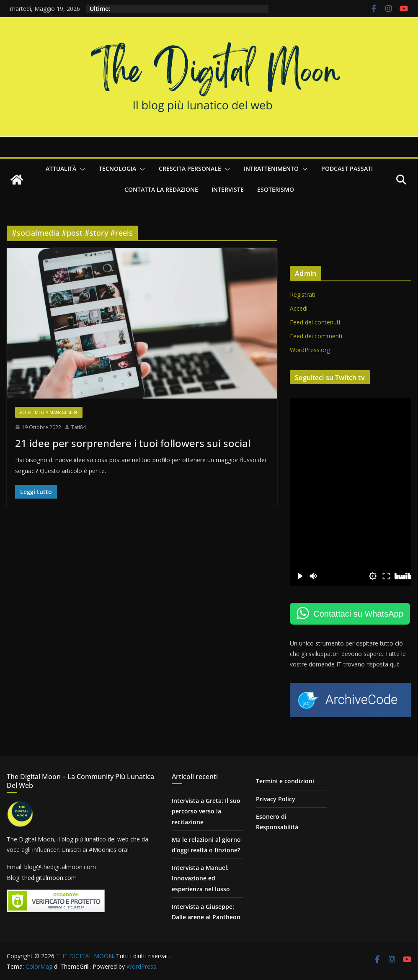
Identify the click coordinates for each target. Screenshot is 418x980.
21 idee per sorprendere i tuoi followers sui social (133, 443)
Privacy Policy (276, 799)
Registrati (303, 295)
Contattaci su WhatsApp (358, 614)
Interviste (228, 189)
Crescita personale (190, 168)
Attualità (61, 168)
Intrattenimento (271, 168)
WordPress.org (310, 350)
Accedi (299, 308)
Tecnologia (117, 168)
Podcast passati (347, 168)
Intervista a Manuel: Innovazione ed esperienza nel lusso (201, 878)
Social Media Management (49, 412)
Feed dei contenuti (315, 322)
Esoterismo (276, 189)
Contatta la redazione (161, 189)
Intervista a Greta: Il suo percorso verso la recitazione (206, 811)
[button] (81, 169)
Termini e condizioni (285, 781)
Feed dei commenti (316, 336)
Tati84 (79, 427)
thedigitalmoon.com (49, 878)
